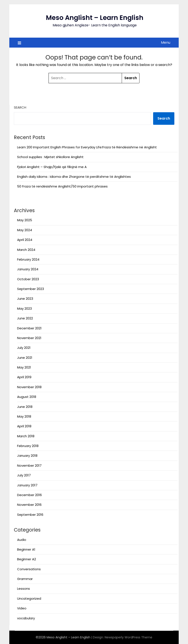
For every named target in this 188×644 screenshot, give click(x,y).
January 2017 (27, 485)
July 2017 (24, 475)
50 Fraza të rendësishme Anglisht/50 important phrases (62, 186)
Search (20, 107)
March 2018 (26, 436)
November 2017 (29, 465)
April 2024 (25, 240)
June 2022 (25, 318)
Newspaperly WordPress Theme (128, 637)
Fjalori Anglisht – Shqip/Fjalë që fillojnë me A (52, 167)
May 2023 (24, 308)
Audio (22, 540)
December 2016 (29, 495)
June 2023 (25, 299)
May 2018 (24, 416)
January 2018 (27, 456)
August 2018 (27, 397)
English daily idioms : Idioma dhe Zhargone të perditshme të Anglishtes (74, 177)
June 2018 (25, 407)
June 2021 (25, 358)
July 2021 (24, 348)
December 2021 (29, 328)
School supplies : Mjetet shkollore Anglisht (50, 157)
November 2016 (29, 505)
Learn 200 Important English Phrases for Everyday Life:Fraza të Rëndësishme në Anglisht (87, 147)
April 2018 (24, 426)
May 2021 (24, 367)
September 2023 (31, 289)
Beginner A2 (27, 559)
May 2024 (25, 230)
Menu (166, 42)
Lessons (23, 589)
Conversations (29, 569)
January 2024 (28, 269)
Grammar (25, 579)
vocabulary (26, 618)
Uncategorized (29, 598)
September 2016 (30, 515)
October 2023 (28, 279)
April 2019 (24, 377)
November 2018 (29, 387)
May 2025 (25, 220)
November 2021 (29, 338)
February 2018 (28, 446)
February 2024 (28, 259)
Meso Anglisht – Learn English (95, 18)
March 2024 (26, 250)
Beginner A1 (26, 549)
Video (22, 608)
